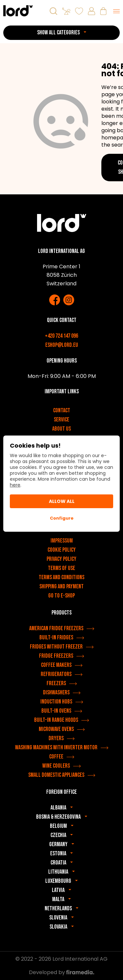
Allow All (62, 501)
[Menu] (116, 11)
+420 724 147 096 (61, 336)
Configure (62, 518)
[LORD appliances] (18, 11)
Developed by (61, 972)
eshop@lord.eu (62, 345)
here (15, 485)
